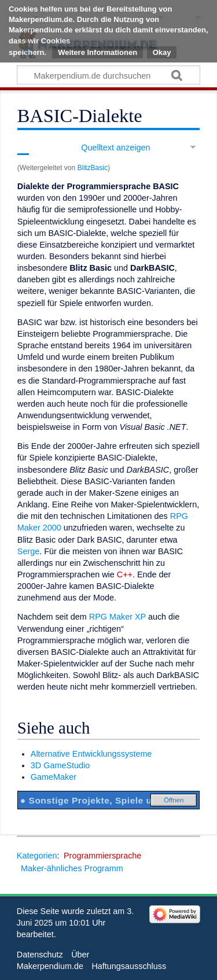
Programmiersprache (102, 856)
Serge (28, 551)
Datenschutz (40, 955)
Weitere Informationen (98, 52)
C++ (125, 574)
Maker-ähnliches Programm (72, 868)
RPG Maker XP (117, 617)
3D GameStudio (60, 765)
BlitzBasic (93, 168)
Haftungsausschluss (129, 966)
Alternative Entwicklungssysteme (91, 754)
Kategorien (37, 856)
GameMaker (54, 777)
